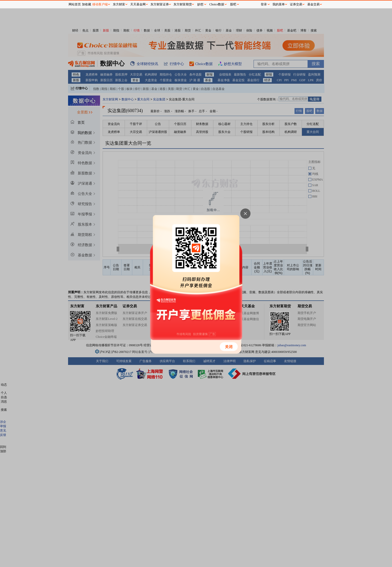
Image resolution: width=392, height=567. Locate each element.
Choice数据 (217, 4)
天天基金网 (138, 4)
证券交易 (296, 4)
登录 (264, 4)
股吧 (233, 4)
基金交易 (313, 4)
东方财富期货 (183, 4)
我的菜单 (279, 4)
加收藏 (86, 4)
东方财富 (119, 4)
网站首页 (75, 4)
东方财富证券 (160, 4)
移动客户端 (100, 4)
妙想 (200, 4)
